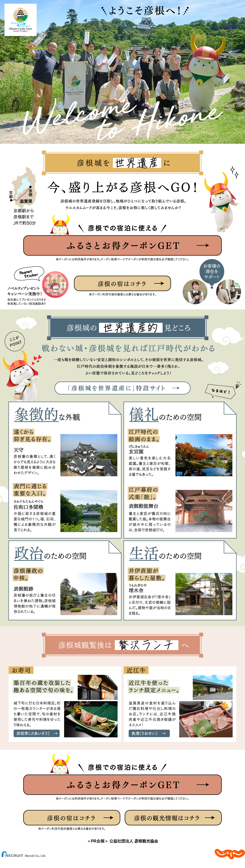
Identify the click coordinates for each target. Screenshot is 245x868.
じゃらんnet (230, 854)
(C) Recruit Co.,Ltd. (27, 854)
